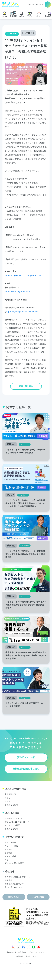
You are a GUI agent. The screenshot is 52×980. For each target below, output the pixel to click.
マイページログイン (13, 818)
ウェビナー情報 (11, 846)
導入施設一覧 (10, 794)
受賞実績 (9, 853)
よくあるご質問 (11, 805)
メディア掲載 (10, 856)
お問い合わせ (14, 897)
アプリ (8, 798)
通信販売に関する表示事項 (16, 952)
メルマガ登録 (38, 897)
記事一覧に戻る (26, 386)
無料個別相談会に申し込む (26, 769)
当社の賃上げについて (14, 887)
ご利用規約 (19, 956)
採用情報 (9, 880)
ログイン (39, 4)
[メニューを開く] (48, 5)
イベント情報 (10, 843)
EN (33, 5)
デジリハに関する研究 (14, 863)
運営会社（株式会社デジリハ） (18, 877)
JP (29, 5)
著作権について (31, 956)
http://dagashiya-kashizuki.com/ (21, 312)
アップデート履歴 (12, 825)
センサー (9, 801)
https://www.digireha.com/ (18, 292)
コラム (8, 860)
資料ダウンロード (26, 757)
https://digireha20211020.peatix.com (23, 275)
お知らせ (9, 849)
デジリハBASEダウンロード (17, 822)
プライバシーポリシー (37, 952)
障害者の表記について (14, 884)
